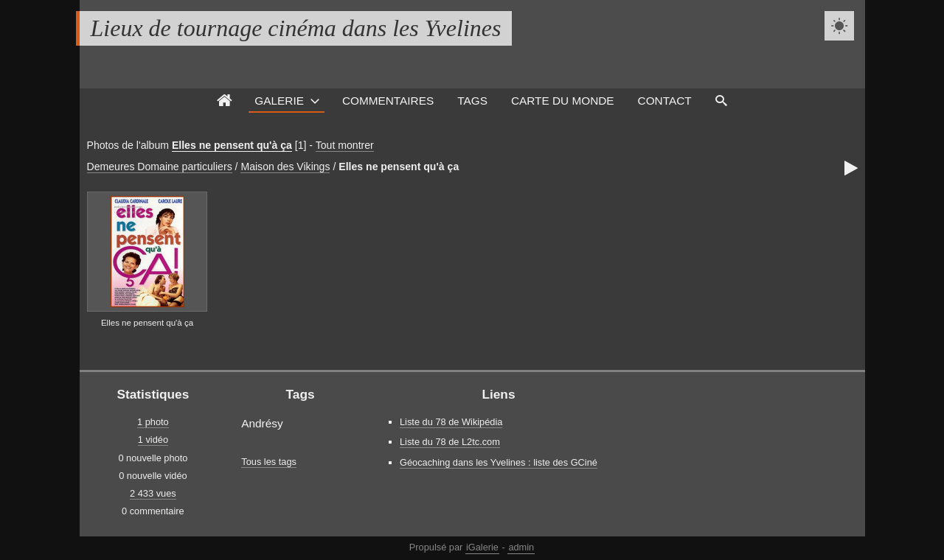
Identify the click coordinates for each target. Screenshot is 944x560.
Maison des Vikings (285, 167)
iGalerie (482, 547)
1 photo (153, 422)
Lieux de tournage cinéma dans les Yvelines (296, 28)
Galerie (279, 101)
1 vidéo (153, 440)
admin (521, 547)
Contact (665, 101)
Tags (472, 101)
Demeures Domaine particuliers (160, 167)
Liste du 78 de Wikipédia (451, 422)
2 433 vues (153, 493)
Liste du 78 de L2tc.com (450, 442)
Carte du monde (563, 101)
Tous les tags (269, 462)
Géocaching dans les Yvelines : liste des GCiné (499, 462)
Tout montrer (345, 145)
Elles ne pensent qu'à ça (232, 145)
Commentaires (388, 101)
